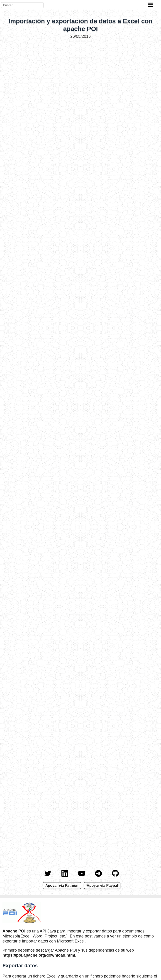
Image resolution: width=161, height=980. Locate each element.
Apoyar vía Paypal (102, 886)
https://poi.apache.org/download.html (39, 955)
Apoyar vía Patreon (62, 886)
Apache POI (14, 931)
